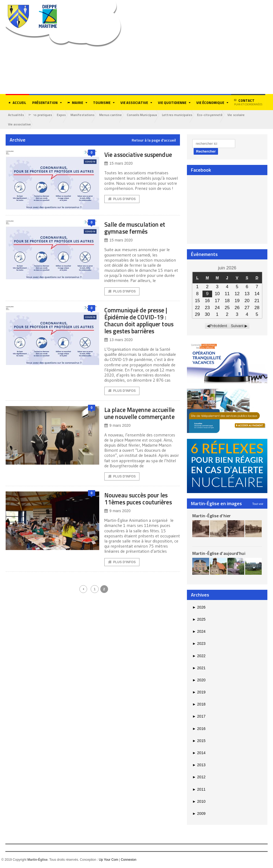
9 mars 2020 (117, 434)
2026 (199, 607)
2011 (199, 790)
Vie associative (20, 124)
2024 (199, 632)
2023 (199, 644)
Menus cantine (117, 115)
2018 (199, 705)
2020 (199, 681)
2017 (199, 717)
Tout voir (258, 504)
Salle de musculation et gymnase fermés (140, 229)
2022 (199, 656)
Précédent (219, 326)
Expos (65, 115)
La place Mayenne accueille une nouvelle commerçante (138, 418)
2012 (199, 777)
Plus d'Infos (122, 207)
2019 (199, 693)
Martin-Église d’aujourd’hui (218, 554)
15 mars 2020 (118, 171)
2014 (199, 753)
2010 (199, 802)
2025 (199, 620)
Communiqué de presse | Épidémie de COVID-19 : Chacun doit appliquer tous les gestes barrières (141, 322)
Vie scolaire (247, 115)
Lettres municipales (185, 115)
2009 (199, 814)
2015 (199, 741)
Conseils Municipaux (149, 115)
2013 (199, 765)
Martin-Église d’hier (211, 516)
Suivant (237, 326)
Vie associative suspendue (127, 158)
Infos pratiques (42, 115)
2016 (199, 729)
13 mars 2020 (118, 341)
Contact (248, 102)
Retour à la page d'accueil (154, 141)
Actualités (17, 115)
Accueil (17, 103)
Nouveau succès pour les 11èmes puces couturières (142, 511)
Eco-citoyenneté (219, 115)
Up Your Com (108, 860)
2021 (199, 668)
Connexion (128, 860)
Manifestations (87, 115)
